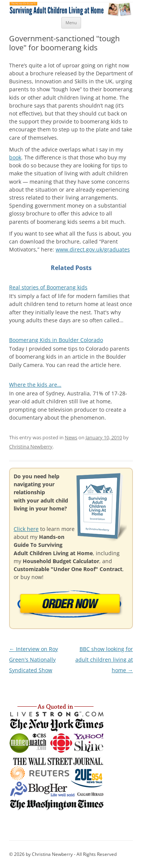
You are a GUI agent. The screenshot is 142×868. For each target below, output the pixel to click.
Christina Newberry (31, 446)
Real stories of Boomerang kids (48, 287)
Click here (26, 529)
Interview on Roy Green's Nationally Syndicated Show (34, 660)
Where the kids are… (35, 385)
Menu (71, 23)
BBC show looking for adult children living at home (104, 660)
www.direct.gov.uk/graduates (93, 249)
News (71, 437)
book (15, 157)
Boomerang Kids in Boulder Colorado (56, 340)
